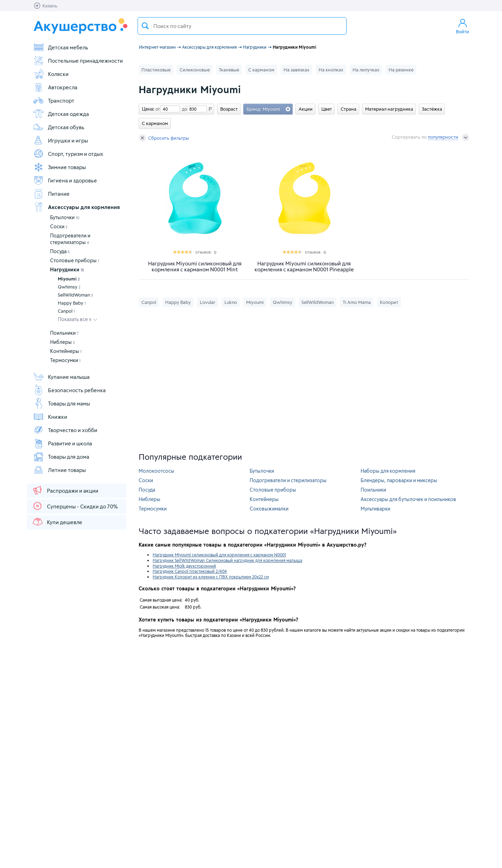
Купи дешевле (57, 522)
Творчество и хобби (65, 430)
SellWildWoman (75, 295)
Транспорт (54, 100)
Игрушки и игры (60, 140)
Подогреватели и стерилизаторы (288, 480)
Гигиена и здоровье (65, 180)
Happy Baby (72, 303)
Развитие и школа (62, 443)
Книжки (50, 417)
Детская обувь (59, 127)
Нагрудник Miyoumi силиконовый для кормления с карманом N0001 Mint (195, 266)
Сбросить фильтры (164, 138)
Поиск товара (145, 26)
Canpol (66, 311)
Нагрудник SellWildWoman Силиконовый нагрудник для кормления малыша (227, 560)
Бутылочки (65, 217)
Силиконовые (195, 70)
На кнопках (331, 70)
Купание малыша (61, 377)
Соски (59, 226)
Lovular (208, 302)
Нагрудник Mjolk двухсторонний (184, 566)
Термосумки (65, 360)
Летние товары (59, 470)
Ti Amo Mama (357, 302)
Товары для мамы (61, 403)
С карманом (261, 70)
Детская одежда (61, 114)
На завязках (297, 70)
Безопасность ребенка (69, 390)
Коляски (51, 74)
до (183, 109)
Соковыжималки (269, 509)
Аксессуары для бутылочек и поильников (408, 499)
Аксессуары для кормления (76, 207)
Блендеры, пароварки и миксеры (399, 480)
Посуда (60, 251)
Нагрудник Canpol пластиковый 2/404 (190, 571)
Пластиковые (156, 70)
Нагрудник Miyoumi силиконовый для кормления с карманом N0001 (219, 555)
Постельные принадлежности (78, 61)
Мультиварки (375, 509)
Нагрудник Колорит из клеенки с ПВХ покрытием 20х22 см (211, 577)
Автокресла (55, 87)
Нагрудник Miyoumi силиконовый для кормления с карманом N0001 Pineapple (304, 266)
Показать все (75, 319)
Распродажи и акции (65, 490)
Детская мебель (61, 47)
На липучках (366, 70)
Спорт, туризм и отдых (68, 154)
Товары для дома (61, 457)
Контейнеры (66, 351)
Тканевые (229, 70)
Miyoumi (69, 279)
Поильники (64, 333)
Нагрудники (67, 269)
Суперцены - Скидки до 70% (75, 506)
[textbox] (242, 26)
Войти (462, 26)
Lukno (231, 302)
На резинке (401, 70)
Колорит (389, 302)
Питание (51, 194)
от (157, 109)
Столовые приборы (75, 260)
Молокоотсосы (156, 471)
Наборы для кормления (388, 471)
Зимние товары (59, 167)
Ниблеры (62, 342)
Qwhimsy (69, 287)
